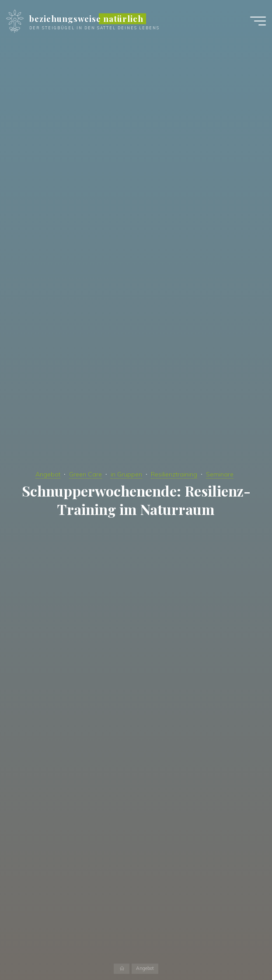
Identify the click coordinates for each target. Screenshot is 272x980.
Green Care (85, 474)
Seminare (220, 474)
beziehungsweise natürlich (86, 19)
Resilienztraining (174, 474)
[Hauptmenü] (258, 21)
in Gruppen (126, 474)
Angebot (48, 474)
